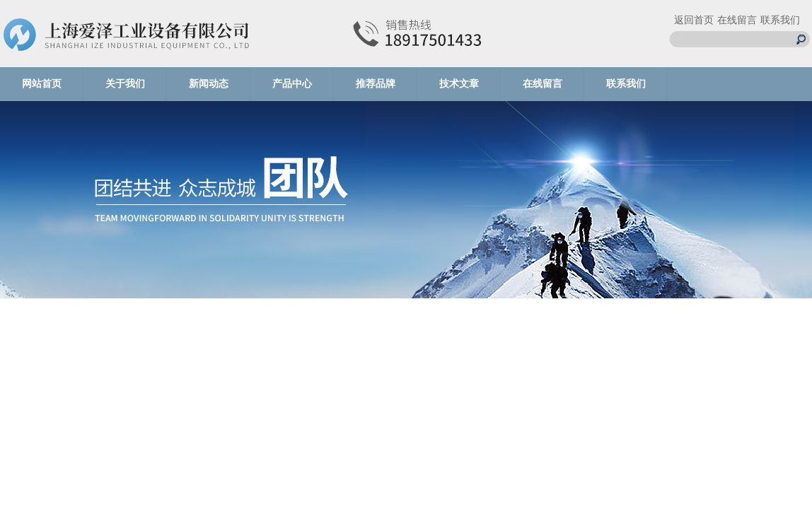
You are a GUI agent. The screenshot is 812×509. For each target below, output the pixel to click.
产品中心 (292, 84)
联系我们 (780, 20)
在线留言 (737, 20)
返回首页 (694, 20)
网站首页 (42, 84)
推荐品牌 (376, 84)
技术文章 (459, 84)
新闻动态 (209, 84)
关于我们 (125, 84)
